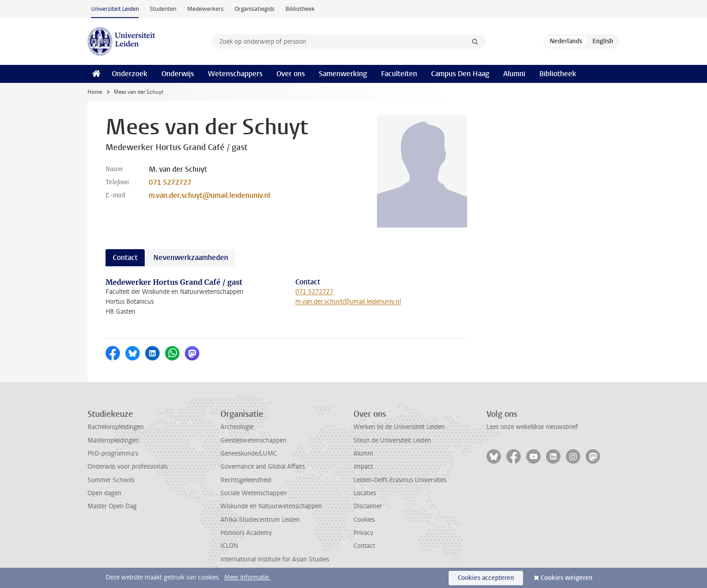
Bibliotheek (300, 9)
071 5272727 (170, 182)
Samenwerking (343, 74)
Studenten (163, 9)
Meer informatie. (247, 577)
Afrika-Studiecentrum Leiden (260, 520)
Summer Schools (111, 480)
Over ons (291, 74)
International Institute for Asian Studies (275, 559)
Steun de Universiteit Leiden (392, 440)
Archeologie (237, 427)
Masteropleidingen (113, 440)
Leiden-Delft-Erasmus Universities (400, 480)
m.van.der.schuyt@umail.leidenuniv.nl (209, 195)
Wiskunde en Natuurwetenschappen (271, 506)
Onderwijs (178, 74)
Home (95, 92)
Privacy (363, 533)
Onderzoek (130, 74)
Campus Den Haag (460, 74)
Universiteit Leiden (115, 9)
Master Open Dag (112, 506)
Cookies (364, 520)
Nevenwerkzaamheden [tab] (191, 258)
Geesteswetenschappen (253, 440)
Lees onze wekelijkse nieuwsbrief (532, 427)
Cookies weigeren (567, 578)
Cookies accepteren (486, 578)
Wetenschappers (235, 74)
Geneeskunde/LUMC (249, 454)
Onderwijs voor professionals (128, 467)
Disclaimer (368, 506)
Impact (363, 467)
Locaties (365, 493)
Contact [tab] (125, 258)
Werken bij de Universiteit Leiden (399, 427)
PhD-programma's (113, 454)
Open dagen (104, 493)
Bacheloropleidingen (116, 427)
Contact (364, 546)
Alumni (514, 74)
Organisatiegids (255, 9)
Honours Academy (246, 533)
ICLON (229, 546)
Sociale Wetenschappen (254, 493)
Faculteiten (399, 74)
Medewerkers (205, 9)
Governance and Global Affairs (263, 467)
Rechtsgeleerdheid (246, 480)
